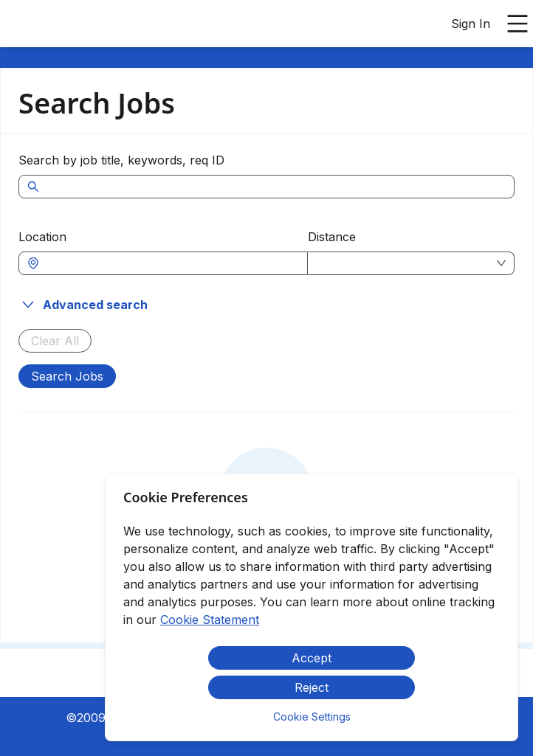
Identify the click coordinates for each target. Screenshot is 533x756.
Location (42, 237)
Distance (332, 237)
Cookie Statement (210, 620)
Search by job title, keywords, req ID (121, 160)
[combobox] (171, 263)
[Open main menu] (517, 24)
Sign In (471, 24)
